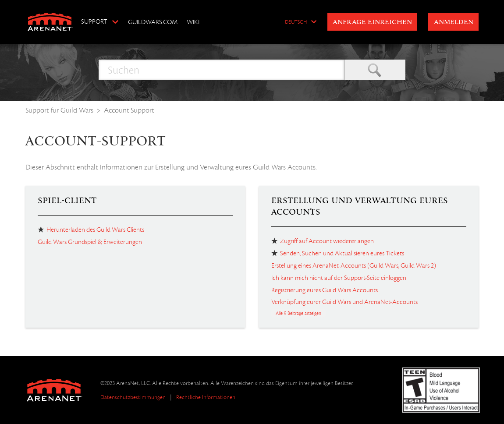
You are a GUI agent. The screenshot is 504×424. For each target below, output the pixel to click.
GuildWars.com (153, 22)
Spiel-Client (67, 201)
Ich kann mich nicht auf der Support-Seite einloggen (339, 278)
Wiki (193, 22)
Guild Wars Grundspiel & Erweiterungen (90, 242)
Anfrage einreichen (372, 22)
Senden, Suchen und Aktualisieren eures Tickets (342, 253)
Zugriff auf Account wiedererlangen (327, 241)
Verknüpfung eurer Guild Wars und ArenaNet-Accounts (344, 302)
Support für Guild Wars (59, 110)
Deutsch (296, 22)
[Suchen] (221, 70)
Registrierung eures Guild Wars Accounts (325, 290)
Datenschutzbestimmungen (133, 397)
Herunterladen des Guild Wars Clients (95, 230)
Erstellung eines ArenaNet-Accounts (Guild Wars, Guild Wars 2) (354, 265)
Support (94, 21)
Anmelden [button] (454, 22)
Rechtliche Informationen (206, 397)
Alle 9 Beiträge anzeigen (298, 313)
